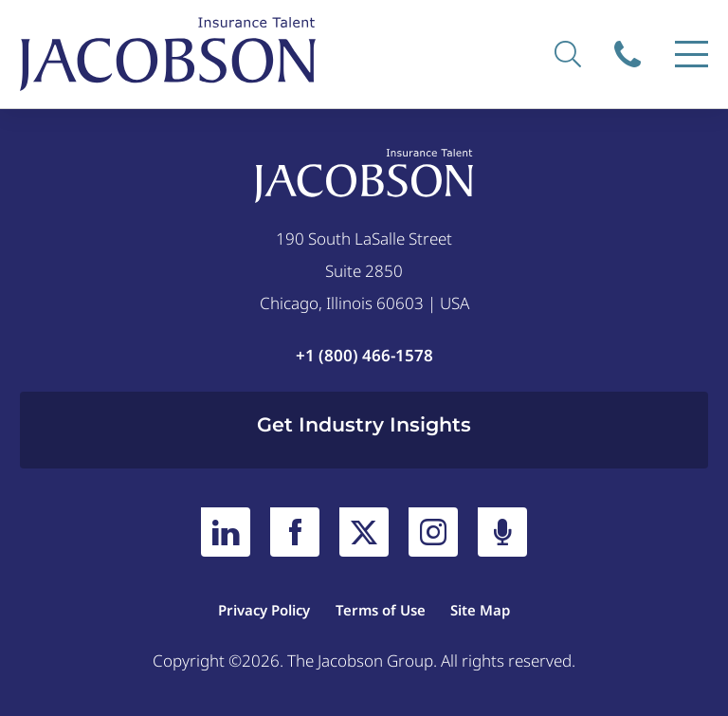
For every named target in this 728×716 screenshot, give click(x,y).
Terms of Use (381, 610)
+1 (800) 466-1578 (364, 355)
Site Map (480, 610)
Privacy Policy (264, 610)
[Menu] (692, 54)
